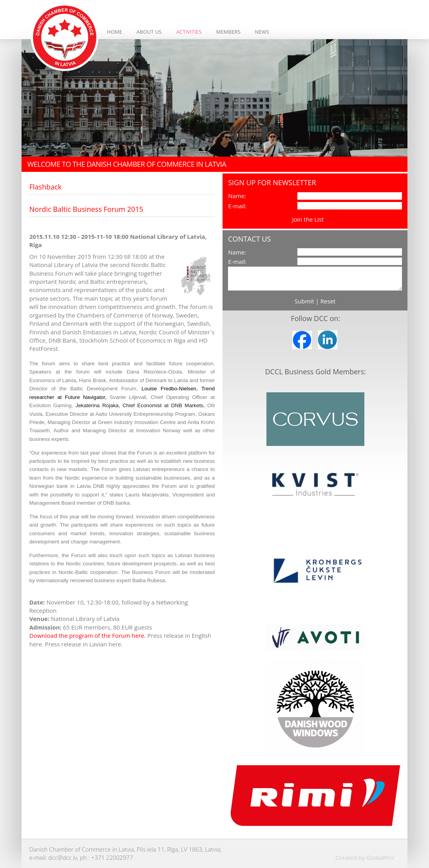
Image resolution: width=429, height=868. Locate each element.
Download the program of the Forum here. (88, 635)
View (332, 219)
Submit (304, 301)
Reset (328, 301)
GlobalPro (380, 857)
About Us (149, 32)
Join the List (308, 219)
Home (115, 32)
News (262, 32)
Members (228, 32)
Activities (189, 32)
